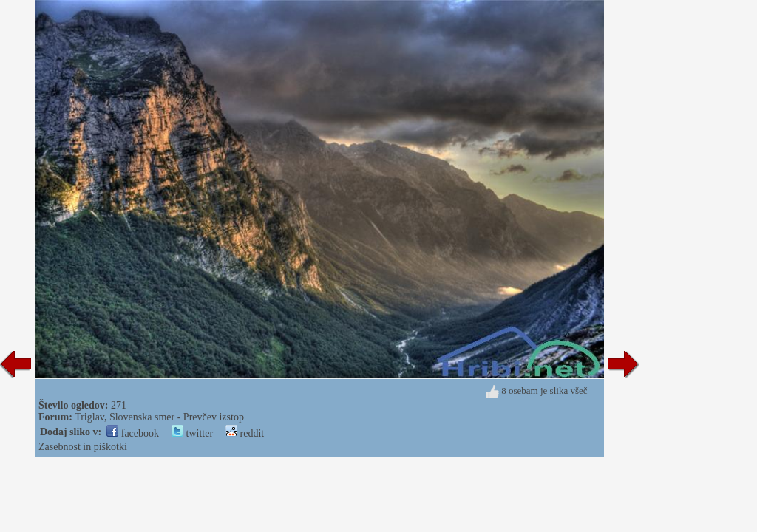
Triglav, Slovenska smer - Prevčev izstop (159, 417)
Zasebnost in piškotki (83, 447)
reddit (245, 433)
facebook (133, 433)
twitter (192, 433)
